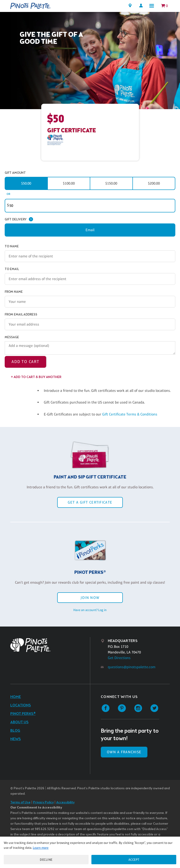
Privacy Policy (43, 803)
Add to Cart (25, 362)
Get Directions (119, 658)
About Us (19, 722)
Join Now (90, 598)
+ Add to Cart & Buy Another (36, 377)
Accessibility (65, 803)
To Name (12, 247)
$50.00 (26, 183)
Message (12, 337)
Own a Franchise (124, 752)
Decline (46, 860)
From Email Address (21, 315)
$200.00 (154, 183)
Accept (134, 860)
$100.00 (69, 183)
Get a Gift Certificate (90, 502)
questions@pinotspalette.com (132, 667)
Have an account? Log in (90, 610)
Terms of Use (20, 803)
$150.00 (111, 183)
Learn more (41, 848)
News (16, 739)
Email (90, 230)
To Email (12, 269)
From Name (14, 292)
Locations (21, 705)
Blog (15, 731)
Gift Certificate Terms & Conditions (130, 414)
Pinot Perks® (23, 714)
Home (16, 697)
